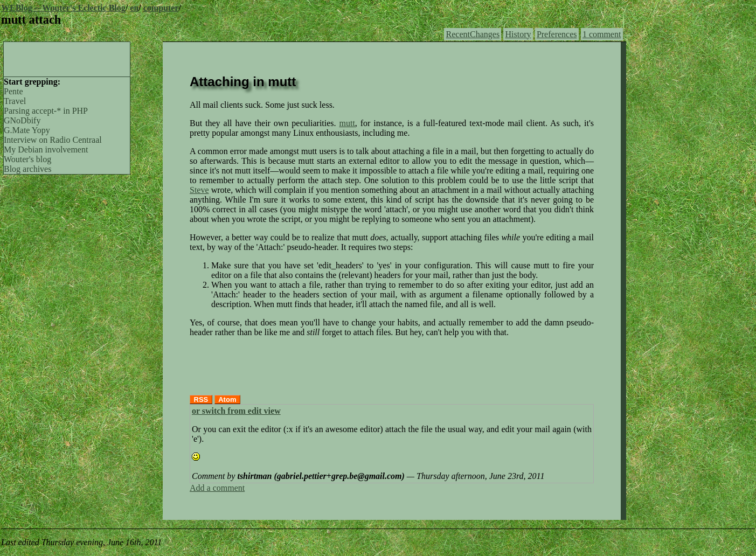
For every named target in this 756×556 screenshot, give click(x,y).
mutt (347, 123)
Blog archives (27, 169)
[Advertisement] (67, 58)
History (518, 34)
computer (161, 8)
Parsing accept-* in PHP (46, 111)
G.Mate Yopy (27, 130)
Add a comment (217, 488)
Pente (13, 91)
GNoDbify (22, 120)
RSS (201, 399)
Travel (15, 101)
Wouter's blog (27, 159)
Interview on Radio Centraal (53, 140)
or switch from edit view (236, 411)
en (134, 8)
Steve (199, 190)
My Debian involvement (46, 150)
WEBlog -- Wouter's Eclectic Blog (63, 8)
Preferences (557, 34)
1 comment (602, 34)
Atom (227, 399)
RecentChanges (473, 34)
